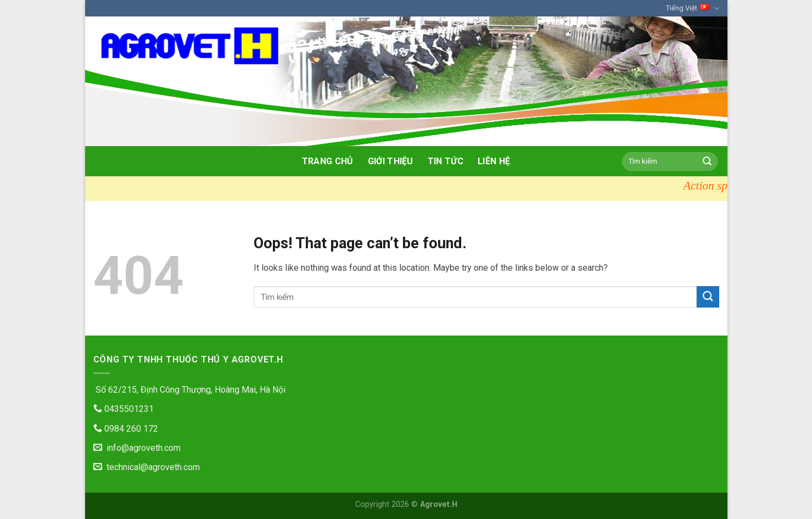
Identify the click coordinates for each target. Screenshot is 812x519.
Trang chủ (328, 161)
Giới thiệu (391, 161)
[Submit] (707, 161)
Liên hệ (494, 161)
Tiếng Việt (692, 9)
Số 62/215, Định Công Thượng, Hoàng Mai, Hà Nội (189, 390)
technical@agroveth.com (147, 467)
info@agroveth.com (137, 448)
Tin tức (446, 161)
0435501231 (124, 409)
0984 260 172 (126, 429)
